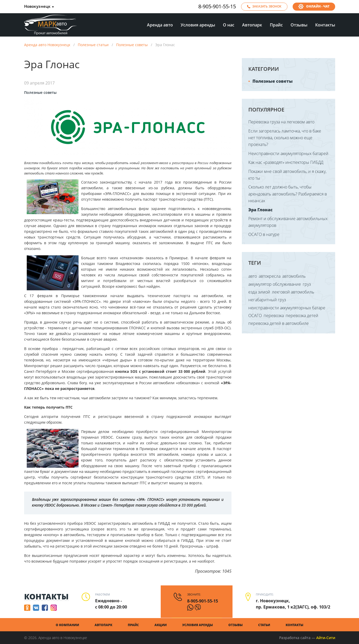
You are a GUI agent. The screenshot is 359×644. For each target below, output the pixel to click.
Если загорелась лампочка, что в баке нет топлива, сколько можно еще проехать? (285, 138)
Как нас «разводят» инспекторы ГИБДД (286, 162)
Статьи (264, 625)
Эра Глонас (261, 210)
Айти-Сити (326, 638)
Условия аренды (198, 25)
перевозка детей (302, 316)
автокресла (270, 276)
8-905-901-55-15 (217, 6)
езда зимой (259, 292)
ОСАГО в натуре (264, 234)
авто (253, 276)
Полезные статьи (93, 45)
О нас (229, 25)
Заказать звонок (267, 6)
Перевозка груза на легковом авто (281, 122)
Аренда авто (160, 25)
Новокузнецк (39, 7)
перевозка (274, 316)
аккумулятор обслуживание (275, 284)
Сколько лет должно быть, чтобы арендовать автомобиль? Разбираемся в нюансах (288, 194)
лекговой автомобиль (293, 292)
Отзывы (299, 25)
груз (307, 284)
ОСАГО (255, 316)
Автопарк (252, 25)
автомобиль (294, 276)
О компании (67, 625)
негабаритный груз (267, 300)
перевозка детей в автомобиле (279, 323)
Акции (161, 625)
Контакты (325, 25)
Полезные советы (132, 45)
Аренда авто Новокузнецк (47, 45)
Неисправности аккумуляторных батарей (288, 153)
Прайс (276, 25)
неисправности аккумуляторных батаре (287, 308)
